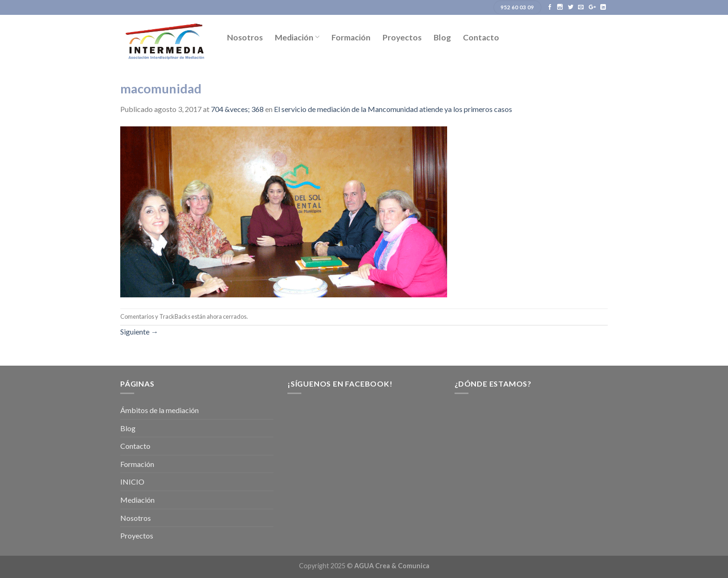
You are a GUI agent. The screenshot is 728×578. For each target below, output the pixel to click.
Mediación (297, 37)
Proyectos (402, 37)
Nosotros (245, 37)
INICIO (132, 482)
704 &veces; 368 (237, 109)
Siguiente (139, 332)
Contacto (481, 37)
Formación (351, 37)
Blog (442, 37)
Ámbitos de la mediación (159, 410)
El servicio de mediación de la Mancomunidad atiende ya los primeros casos (393, 109)
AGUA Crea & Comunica (392, 566)
